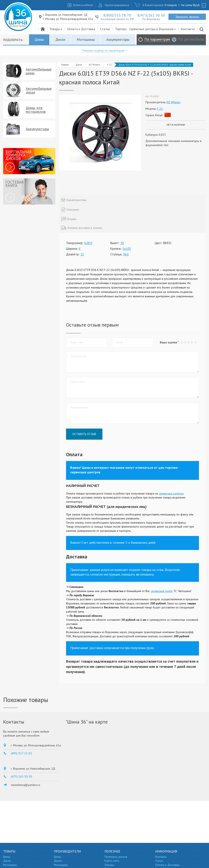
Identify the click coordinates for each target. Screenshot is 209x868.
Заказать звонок (187, 17)
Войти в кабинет (83, 5)
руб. (197, 5)
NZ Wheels (94, 65)
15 (82, 254)
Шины (39, 39)
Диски (60, 39)
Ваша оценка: (169, 342)
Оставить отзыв (84, 434)
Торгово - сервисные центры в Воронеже (146, 29)
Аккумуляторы (118, 39)
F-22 (109, 65)
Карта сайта (112, 861)
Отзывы (109, 865)
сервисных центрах (171, 493)
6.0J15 (88, 243)
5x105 (127, 249)
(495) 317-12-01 (21, 753)
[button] (195, 342)
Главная (65, 65)
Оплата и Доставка (81, 29)
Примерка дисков (116, 857)
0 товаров (171, 5)
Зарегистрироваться (117, 5)
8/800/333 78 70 (117, 15)
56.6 (126, 254)
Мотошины (86, 39)
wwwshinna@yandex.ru (25, 785)
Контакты (188, 29)
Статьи (105, 29)
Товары (56, 29)
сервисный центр (162, 591)
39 (122, 243)
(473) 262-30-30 (22, 777)
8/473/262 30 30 (151, 15)
